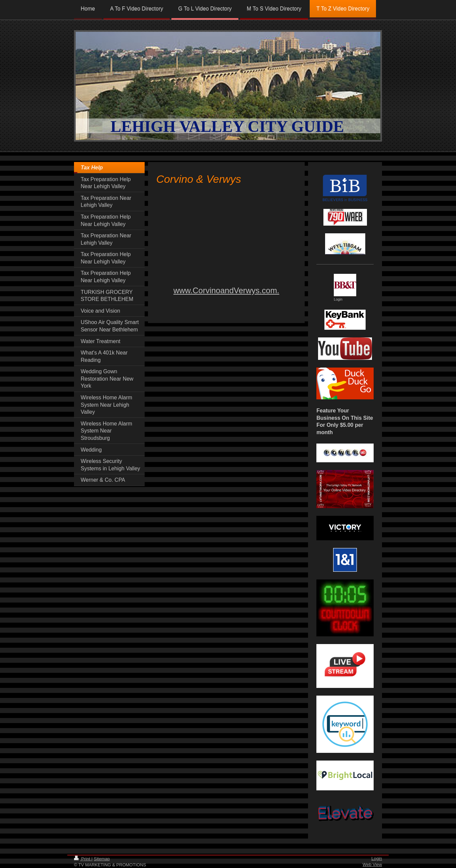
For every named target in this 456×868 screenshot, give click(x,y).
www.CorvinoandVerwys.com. (226, 290)
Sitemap (102, 859)
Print (83, 859)
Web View (372, 864)
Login (377, 858)
